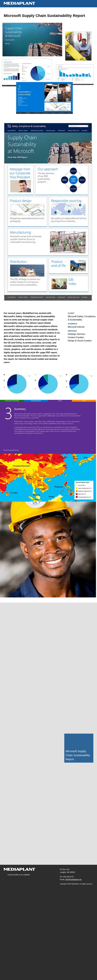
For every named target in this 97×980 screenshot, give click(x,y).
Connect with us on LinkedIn (19, 875)
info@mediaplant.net (74, 879)
